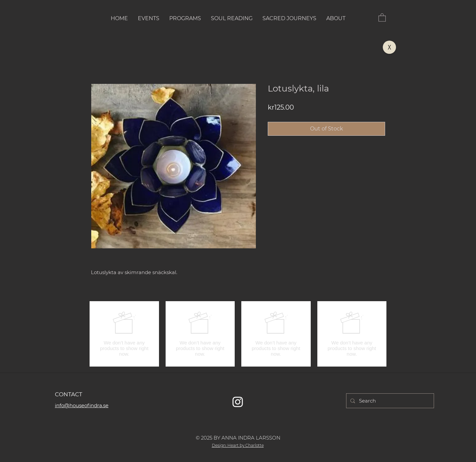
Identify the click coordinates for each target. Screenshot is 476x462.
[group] (238, 334)
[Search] (389, 401)
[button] (382, 17)
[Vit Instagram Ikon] (238, 402)
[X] (389, 47)
